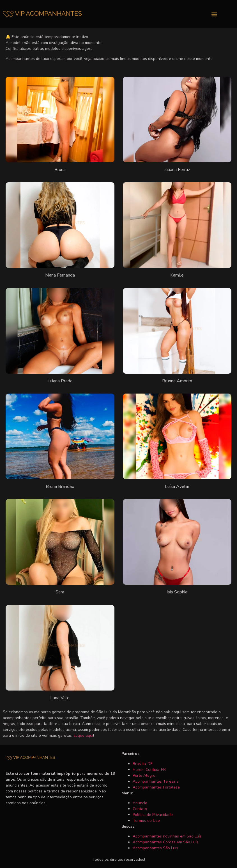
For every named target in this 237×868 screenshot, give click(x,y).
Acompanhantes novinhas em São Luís (167, 836)
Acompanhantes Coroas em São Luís (165, 842)
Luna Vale (60, 698)
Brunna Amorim (177, 381)
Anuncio (140, 803)
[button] (214, 14)
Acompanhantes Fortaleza (156, 787)
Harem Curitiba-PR (149, 770)
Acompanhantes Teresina (156, 781)
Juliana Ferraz (177, 170)
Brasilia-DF (142, 764)
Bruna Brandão (60, 486)
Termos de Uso (146, 821)
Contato (140, 809)
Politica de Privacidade (153, 815)
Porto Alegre (144, 775)
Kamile (177, 275)
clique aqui (83, 735)
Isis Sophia (177, 592)
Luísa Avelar (177, 486)
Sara (60, 592)
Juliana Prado (60, 381)
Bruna (60, 170)
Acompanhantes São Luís (155, 848)
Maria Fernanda (60, 275)
